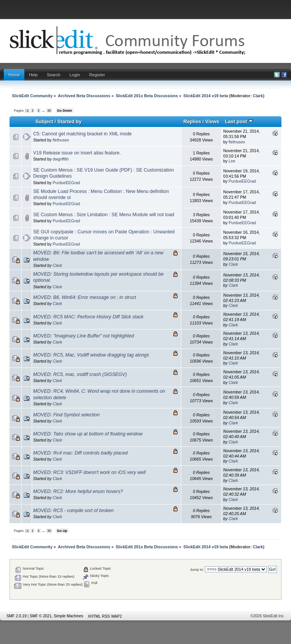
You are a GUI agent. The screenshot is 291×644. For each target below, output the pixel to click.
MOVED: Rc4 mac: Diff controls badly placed (80, 453)
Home (14, 75)
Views (212, 121)
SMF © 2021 (41, 616)
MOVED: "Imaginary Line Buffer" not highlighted (84, 336)
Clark (258, 96)
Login (75, 75)
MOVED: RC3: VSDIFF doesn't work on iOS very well (89, 472)
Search (54, 75)
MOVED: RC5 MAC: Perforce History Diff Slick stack (88, 317)
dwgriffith (61, 159)
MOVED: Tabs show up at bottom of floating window (88, 434)
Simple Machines (69, 616)
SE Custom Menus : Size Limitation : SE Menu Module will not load (104, 215)
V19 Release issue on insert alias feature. (77, 153)
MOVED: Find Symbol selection (66, 415)
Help (33, 75)
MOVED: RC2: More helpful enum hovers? (78, 491)
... (44, 111)
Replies (192, 121)
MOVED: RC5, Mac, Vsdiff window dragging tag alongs (91, 355)
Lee (232, 161)
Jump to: (197, 569)
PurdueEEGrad (66, 183)
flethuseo (61, 140)
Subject (44, 121)
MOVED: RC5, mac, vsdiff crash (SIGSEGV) (80, 374)
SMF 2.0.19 (17, 616)
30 (49, 111)
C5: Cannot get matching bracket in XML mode (82, 134)
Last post (239, 121)
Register (97, 75)
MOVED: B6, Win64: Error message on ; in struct (85, 297)
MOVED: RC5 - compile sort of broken (73, 511)
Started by (70, 121)
